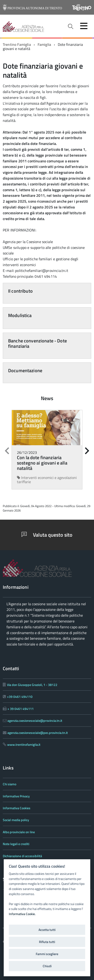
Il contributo (20, 291)
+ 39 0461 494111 (21, 709)
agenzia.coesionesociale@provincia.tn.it (35, 721)
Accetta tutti (47, 930)
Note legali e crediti (16, 844)
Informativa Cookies (17, 808)
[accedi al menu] (84, 26)
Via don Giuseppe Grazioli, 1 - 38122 (32, 685)
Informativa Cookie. (22, 914)
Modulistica (20, 315)
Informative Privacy (16, 796)
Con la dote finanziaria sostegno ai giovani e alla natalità (42, 463)
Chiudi (47, 966)
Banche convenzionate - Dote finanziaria (37, 343)
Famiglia (44, 44)
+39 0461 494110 (20, 697)
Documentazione (25, 370)
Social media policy (16, 820)
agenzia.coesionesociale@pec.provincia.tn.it (38, 733)
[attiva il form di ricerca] (70, 27)
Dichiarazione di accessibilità (22, 856)
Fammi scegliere (47, 954)
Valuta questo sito (47, 535)
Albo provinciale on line (19, 832)
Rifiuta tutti (47, 942)
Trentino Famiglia (17, 44)
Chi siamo (10, 784)
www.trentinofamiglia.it (24, 744)
